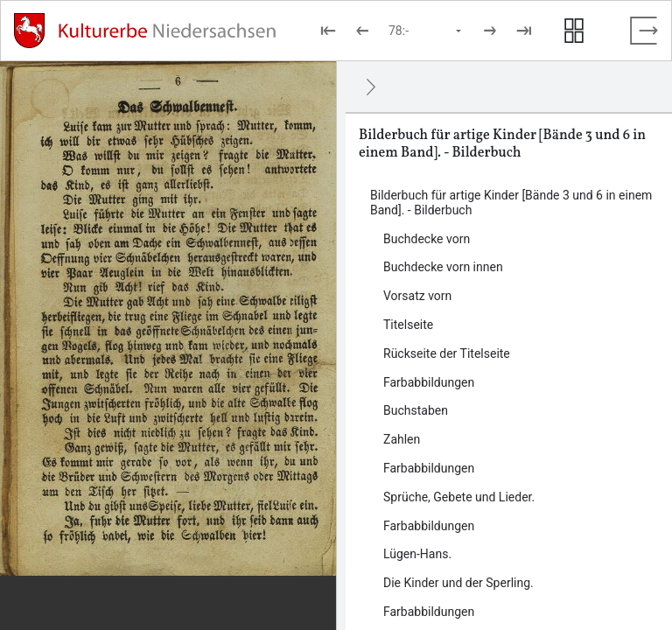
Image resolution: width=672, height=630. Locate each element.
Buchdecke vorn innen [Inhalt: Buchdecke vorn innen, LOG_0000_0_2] (443, 267)
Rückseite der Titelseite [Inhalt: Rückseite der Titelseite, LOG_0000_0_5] (447, 353)
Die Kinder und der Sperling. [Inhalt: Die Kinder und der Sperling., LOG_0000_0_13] (458, 583)
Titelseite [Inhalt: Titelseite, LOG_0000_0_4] (408, 325)
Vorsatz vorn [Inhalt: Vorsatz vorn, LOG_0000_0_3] (417, 296)
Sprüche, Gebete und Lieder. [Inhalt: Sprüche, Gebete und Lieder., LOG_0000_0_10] (459, 497)
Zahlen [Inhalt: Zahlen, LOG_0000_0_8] (402, 439)
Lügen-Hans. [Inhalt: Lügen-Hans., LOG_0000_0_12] (417, 554)
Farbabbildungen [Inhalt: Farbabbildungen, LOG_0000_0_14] (429, 612)
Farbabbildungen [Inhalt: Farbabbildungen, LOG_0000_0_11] (429, 526)
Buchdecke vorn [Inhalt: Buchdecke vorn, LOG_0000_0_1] (427, 239)
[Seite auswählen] (426, 31)
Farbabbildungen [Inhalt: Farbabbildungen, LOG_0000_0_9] (429, 468)
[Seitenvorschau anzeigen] (574, 31)
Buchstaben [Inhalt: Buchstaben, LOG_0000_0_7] (416, 410)
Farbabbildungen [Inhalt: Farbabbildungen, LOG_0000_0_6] (429, 382)
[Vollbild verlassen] (644, 31)
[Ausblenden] (371, 87)
